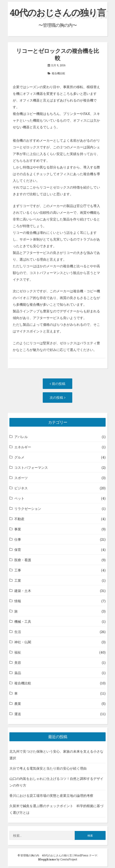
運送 (18, 714)
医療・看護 (23, 560)
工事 (18, 570)
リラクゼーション (28, 509)
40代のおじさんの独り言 (58, 12)
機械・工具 (23, 621)
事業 (18, 529)
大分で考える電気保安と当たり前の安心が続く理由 (48, 768)
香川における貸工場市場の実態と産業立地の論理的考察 (51, 795)
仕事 (18, 539)
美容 (18, 662)
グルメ (19, 457)
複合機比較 (58, 73)
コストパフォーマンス (31, 467)
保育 (18, 550)
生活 (18, 632)
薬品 (18, 673)
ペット (19, 498)
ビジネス (21, 488)
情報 (18, 601)
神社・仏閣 (23, 642)
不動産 (19, 519)
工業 (18, 580)
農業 (18, 704)
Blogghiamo (47, 859)
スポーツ (21, 478)
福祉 (18, 652)
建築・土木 (23, 591)
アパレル (21, 437)
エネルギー (23, 447)
